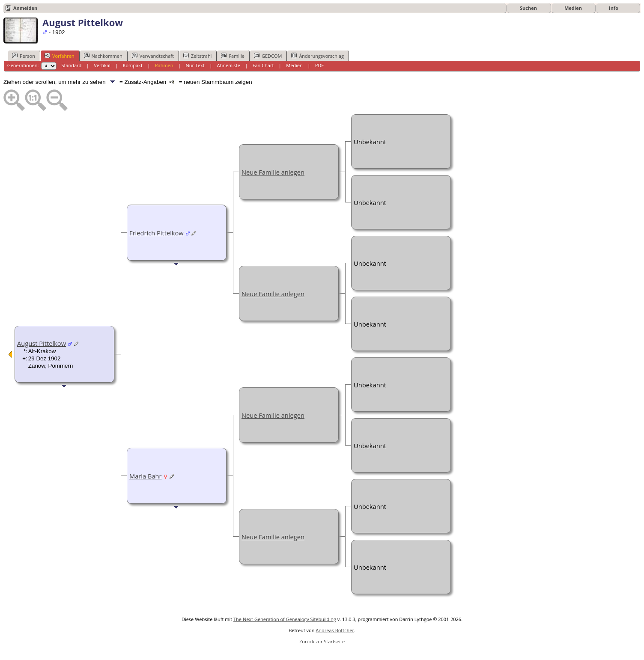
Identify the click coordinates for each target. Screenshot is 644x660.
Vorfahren (60, 56)
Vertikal (102, 65)
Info (614, 8)
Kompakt (133, 65)
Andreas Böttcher (335, 630)
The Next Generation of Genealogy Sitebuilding (285, 619)
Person (24, 56)
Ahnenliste (229, 65)
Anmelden (25, 8)
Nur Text (195, 65)
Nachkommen (103, 56)
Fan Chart (263, 65)
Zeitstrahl (197, 56)
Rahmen (164, 65)
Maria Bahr (146, 476)
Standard (71, 65)
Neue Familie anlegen (273, 172)
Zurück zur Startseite (322, 641)
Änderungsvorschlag (318, 56)
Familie (233, 56)
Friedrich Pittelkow (157, 233)
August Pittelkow (42, 343)
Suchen (528, 8)
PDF (319, 65)
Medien (573, 8)
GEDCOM (268, 56)
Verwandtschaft (153, 56)
